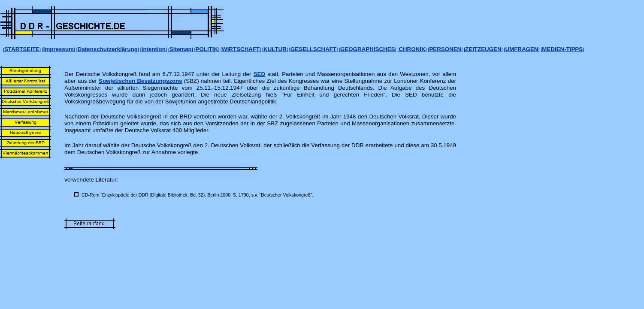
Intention (154, 49)
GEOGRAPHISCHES (367, 49)
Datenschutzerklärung (108, 49)
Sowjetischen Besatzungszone (141, 81)
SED (259, 74)
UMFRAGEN (522, 49)
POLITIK (207, 49)
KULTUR (275, 49)
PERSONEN (445, 49)
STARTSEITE (22, 49)
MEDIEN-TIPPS (562, 49)
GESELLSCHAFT (313, 49)
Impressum (59, 49)
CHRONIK (412, 49)
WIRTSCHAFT (241, 49)
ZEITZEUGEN (483, 49)
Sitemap (181, 49)
